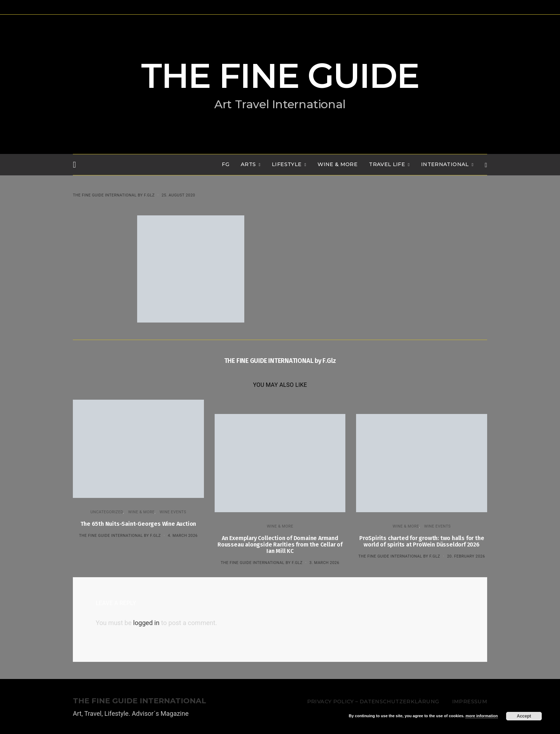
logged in (146, 623)
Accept (524, 716)
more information (481, 716)
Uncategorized (107, 512)
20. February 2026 (466, 556)
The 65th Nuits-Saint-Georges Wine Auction (138, 524)
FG (226, 164)
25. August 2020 (178, 195)
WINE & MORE (337, 164)
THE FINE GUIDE (280, 76)
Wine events (173, 512)
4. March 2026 (183, 536)
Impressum (470, 701)
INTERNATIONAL (445, 164)
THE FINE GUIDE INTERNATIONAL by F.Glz (114, 195)
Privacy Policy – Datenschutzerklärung (373, 701)
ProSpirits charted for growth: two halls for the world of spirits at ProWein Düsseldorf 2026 (422, 541)
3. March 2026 (324, 563)
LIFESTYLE (287, 164)
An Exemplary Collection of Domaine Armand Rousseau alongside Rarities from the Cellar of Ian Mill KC (280, 545)
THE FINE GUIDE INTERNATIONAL (139, 701)
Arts (248, 164)
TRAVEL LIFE (387, 164)
